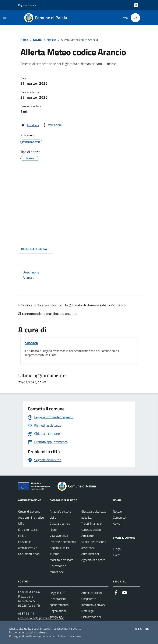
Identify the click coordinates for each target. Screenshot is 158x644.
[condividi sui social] (30, 125)
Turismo (54, 554)
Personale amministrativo (28, 545)
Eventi (117, 555)
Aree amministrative (31, 517)
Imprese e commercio (63, 542)
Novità (37, 40)
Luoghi (117, 549)
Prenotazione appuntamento (59, 602)
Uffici (21, 524)
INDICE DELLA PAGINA (35, 249)
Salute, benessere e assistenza (94, 545)
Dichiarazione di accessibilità (91, 620)
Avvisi (117, 524)
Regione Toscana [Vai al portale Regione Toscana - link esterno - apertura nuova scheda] (27, 5)
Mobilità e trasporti (62, 560)
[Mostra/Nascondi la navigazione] (5, 17)
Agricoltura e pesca (93, 560)
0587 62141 (26, 613)
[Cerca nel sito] (135, 18)
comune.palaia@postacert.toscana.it (41, 618)
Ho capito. (141, 629)
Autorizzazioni (90, 554)
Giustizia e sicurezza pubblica (94, 514)
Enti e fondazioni (29, 530)
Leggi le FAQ (58, 593)
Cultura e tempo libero (60, 527)
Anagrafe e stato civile (60, 514)
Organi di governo (29, 511)
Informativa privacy (93, 605)
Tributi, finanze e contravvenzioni (91, 527)
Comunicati (120, 517)
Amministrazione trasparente (92, 596)
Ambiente (88, 536)
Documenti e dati (29, 554)
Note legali (88, 611)
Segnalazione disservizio (58, 614)
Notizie (51, 40)
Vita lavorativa (59, 536)
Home (24, 40)
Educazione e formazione (58, 569)
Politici (22, 536)
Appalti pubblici (59, 548)
